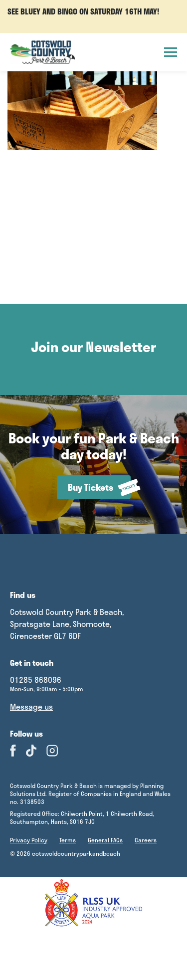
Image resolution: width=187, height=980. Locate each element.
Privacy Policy (29, 840)
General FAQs (105, 840)
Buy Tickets (99, 488)
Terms (68, 840)
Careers (146, 840)
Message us (31, 707)
